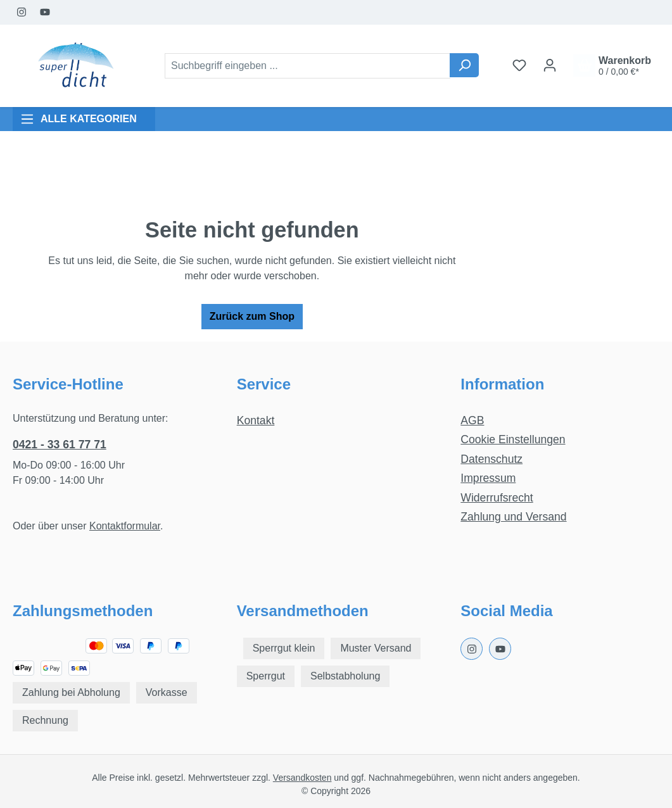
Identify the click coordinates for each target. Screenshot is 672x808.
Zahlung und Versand (513, 517)
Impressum (488, 478)
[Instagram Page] (22, 12)
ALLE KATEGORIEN (79, 119)
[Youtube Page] (45, 12)
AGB (472, 420)
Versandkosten (302, 778)
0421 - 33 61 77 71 (60, 445)
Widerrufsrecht (497, 498)
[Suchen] (464, 65)
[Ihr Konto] (550, 65)
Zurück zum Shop (252, 316)
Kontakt (256, 420)
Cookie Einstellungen (513, 439)
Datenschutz (491, 459)
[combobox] (307, 66)
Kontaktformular (125, 526)
